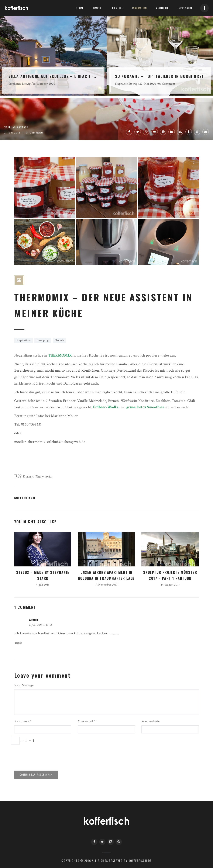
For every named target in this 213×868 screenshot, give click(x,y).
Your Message (24, 685)
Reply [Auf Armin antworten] (19, 643)
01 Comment (167, 84)
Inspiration (139, 8)
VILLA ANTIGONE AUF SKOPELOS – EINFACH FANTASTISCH (53, 76)
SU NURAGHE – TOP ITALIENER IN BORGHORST (160, 76)
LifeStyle (117, 8)
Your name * (23, 721)
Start (80, 8)
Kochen (28, 476)
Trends (60, 340)
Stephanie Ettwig (20, 84)
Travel (97, 8)
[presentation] (43, 757)
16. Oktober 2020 (44, 84)
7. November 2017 (107, 585)
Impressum (185, 8)
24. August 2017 (170, 585)
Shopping (43, 340)
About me (162, 8)
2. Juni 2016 (12, 133)
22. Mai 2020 (148, 84)
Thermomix (43, 476)
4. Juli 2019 (43, 585)
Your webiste (150, 721)
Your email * (87, 721)
